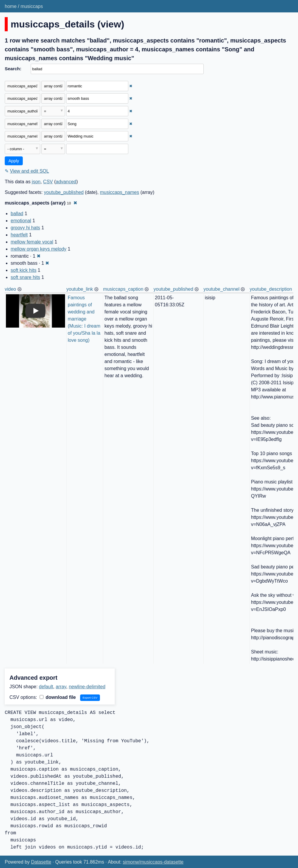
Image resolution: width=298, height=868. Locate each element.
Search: (13, 69)
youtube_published (64, 192)
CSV (48, 182)
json (36, 182)
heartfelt (19, 235)
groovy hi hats (25, 228)
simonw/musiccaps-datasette (153, 862)
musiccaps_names (120, 192)
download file (58, 697)
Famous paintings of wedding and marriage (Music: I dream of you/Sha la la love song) (85, 319)
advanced (66, 182)
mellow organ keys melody (39, 249)
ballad (17, 214)
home (11, 6)
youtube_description (271, 289)
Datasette (41, 862)
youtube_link (80, 289)
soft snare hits (25, 277)
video (10, 289)
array (61, 687)
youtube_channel (221, 289)
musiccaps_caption (123, 289)
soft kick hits (24, 270)
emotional (21, 221)
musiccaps (32, 6)
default (46, 687)
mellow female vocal (32, 242)
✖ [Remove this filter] (131, 86)
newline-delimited (87, 687)
